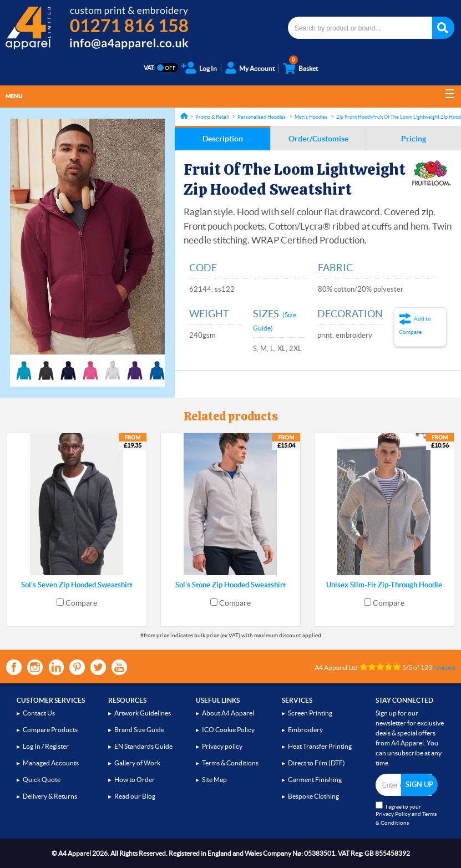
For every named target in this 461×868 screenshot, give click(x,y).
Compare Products (50, 730)
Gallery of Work (137, 763)
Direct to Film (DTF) (316, 763)
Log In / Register (46, 746)
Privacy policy (222, 746)
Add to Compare (415, 325)
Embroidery (305, 730)
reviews (444, 668)
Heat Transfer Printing (320, 746)
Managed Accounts (51, 763)
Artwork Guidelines (143, 713)
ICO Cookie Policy (228, 730)
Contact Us (39, 713)
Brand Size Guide (139, 730)
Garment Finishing (315, 780)
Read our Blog (135, 796)
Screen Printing (310, 713)
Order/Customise (318, 139)
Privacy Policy (393, 814)
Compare (81, 603)
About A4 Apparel (228, 713)
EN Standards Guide (143, 746)
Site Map (214, 780)
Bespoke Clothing (313, 796)
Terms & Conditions (230, 763)
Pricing (414, 139)
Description (223, 139)
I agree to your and (406, 814)
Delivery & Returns (50, 796)
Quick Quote (42, 780)
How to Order (135, 780)
